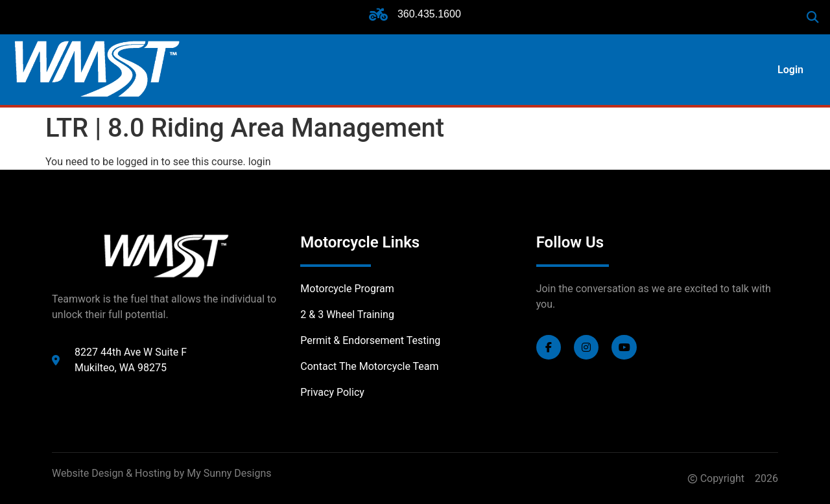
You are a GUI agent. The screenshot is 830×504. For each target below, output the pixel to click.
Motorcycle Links (360, 242)
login (260, 162)
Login (790, 70)
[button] (813, 17)
